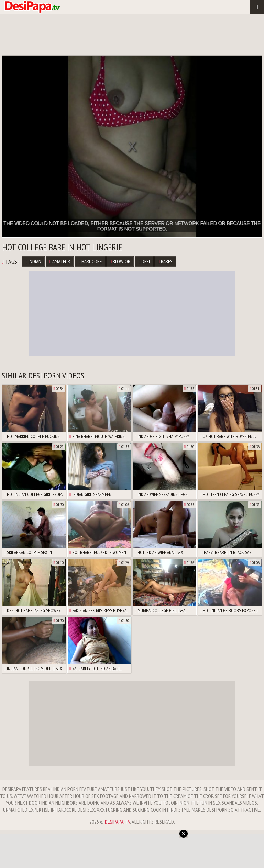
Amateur (60, 261)
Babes (165, 261)
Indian (33, 261)
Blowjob (120, 261)
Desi (144, 261)
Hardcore (90, 261)
